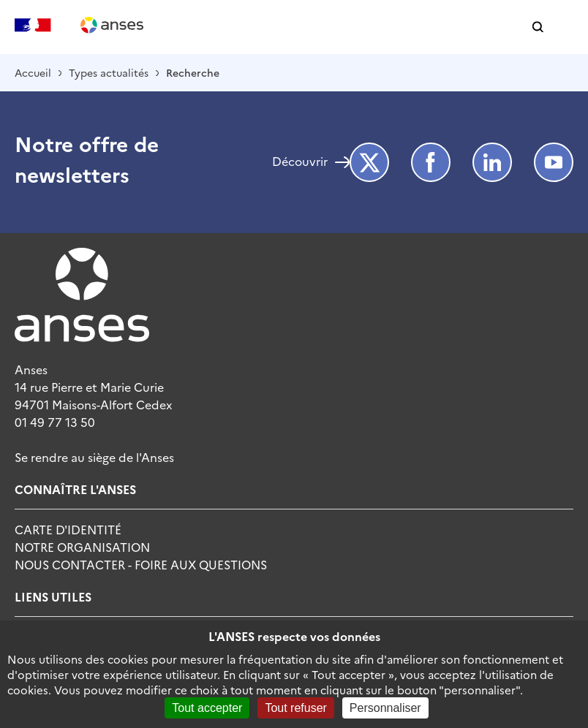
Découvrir (300, 162)
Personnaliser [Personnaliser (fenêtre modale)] (385, 708)
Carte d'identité (68, 529)
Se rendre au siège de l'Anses (94, 457)
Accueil (33, 72)
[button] (538, 27)
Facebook (431, 162)
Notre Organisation (82, 547)
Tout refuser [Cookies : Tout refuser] (295, 708)
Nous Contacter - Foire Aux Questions (141, 564)
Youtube (554, 162)
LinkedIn (492, 162)
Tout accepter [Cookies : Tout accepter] (207, 708)
